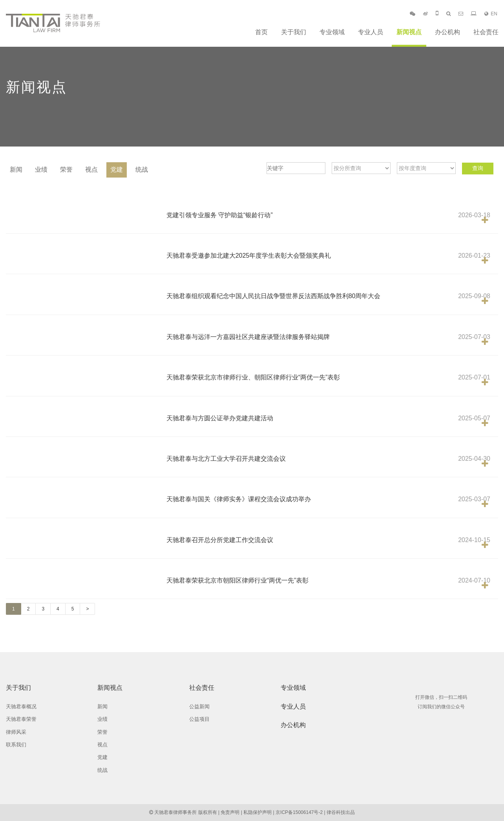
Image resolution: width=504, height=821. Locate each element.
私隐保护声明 (257, 812)
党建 (117, 170)
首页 (261, 32)
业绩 (41, 170)
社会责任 (486, 32)
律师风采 (16, 732)
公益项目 (199, 719)
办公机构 (447, 32)
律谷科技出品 (341, 812)
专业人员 (371, 32)
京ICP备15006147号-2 (299, 812)
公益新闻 (199, 706)
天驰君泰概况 (21, 706)
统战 (142, 170)
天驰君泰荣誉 (21, 719)
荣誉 (66, 170)
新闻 (16, 170)
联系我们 (16, 745)
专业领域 (332, 32)
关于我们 (294, 32)
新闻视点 (409, 32)
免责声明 (230, 812)
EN (491, 14)
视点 (91, 170)
